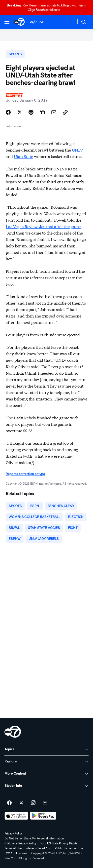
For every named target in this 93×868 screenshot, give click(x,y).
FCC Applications (16, 853)
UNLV (77, 150)
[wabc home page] (13, 732)
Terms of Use (13, 848)
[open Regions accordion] (46, 762)
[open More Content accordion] (46, 774)
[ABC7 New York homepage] (19, 22)
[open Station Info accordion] (46, 786)
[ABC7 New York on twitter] (21, 803)
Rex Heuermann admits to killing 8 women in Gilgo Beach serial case (46, 8)
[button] (7, 22)
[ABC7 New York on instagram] (33, 803)
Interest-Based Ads (38, 848)
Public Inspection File (69, 848)
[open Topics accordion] (46, 750)
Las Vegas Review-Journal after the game (43, 226)
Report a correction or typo (25, 474)
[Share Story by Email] (54, 112)
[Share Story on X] (20, 112)
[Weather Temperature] (68, 22)
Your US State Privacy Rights (59, 843)
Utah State (23, 156)
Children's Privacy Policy (20, 843)
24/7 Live (37, 22)
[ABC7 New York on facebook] (9, 803)
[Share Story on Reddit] (31, 112)
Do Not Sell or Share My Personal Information (34, 838)
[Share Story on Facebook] (8, 112)
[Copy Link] (65, 112)
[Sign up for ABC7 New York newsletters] (45, 803)
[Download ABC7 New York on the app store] (16, 816)
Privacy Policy (14, 833)
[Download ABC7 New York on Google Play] (43, 816)
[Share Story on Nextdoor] (42, 112)
